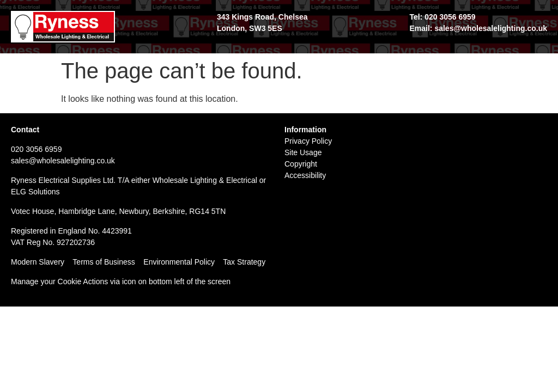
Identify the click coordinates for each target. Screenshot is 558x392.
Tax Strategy (244, 262)
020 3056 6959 (36, 149)
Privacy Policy (308, 141)
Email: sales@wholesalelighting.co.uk (478, 28)
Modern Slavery (38, 262)
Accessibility (305, 175)
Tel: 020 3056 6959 (442, 17)
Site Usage (303, 152)
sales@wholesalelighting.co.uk (63, 161)
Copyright (301, 164)
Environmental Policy (183, 262)
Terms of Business (104, 262)
